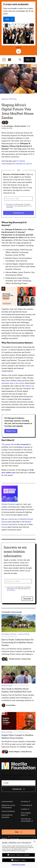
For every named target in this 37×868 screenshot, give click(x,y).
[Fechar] (35, 841)
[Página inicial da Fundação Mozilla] (10, 60)
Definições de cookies (18, 865)
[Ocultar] (19, 51)
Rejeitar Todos (20, 860)
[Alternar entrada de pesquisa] (20, 60)
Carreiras (24, 802)
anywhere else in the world (13, 383)
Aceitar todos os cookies (20, 855)
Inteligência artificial (9, 634)
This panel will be (15, 444)
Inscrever (27, 599)
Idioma (4, 838)
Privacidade (25, 805)
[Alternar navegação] (4, 60)
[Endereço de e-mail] (18, 199)
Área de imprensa (8, 811)
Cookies (24, 809)
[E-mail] (18, 783)
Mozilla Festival (9, 99)
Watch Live (11, 431)
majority (28, 386)
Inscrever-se (18, 213)
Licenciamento (7, 802)
